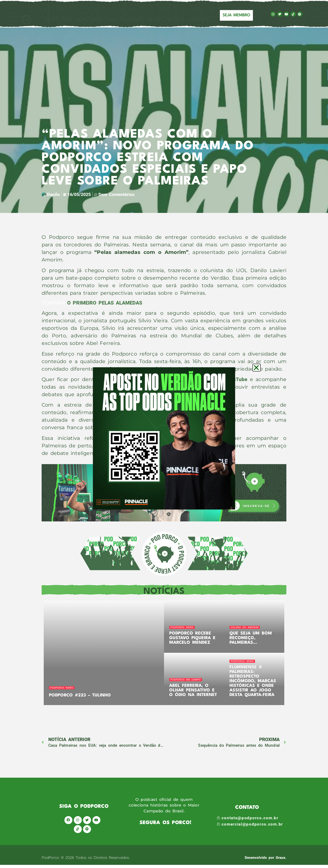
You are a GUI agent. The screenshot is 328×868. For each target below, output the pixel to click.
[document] (164, 434)
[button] (257, 368)
